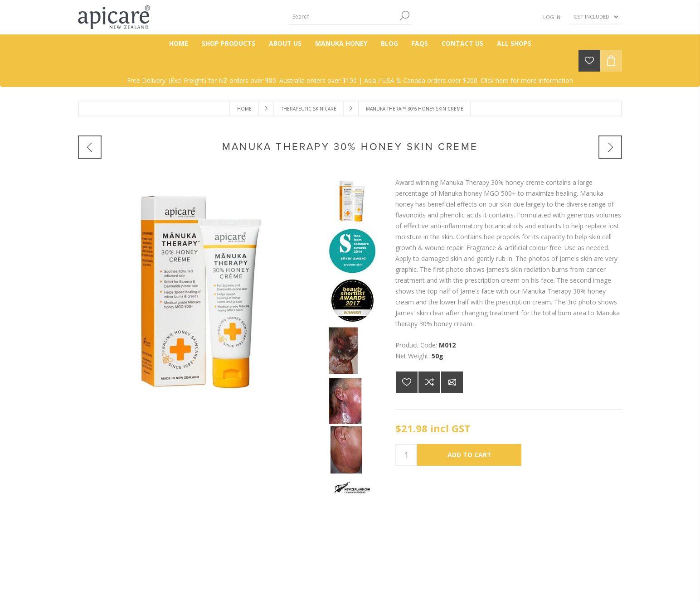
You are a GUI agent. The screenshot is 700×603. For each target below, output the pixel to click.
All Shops (514, 43)
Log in (552, 17)
